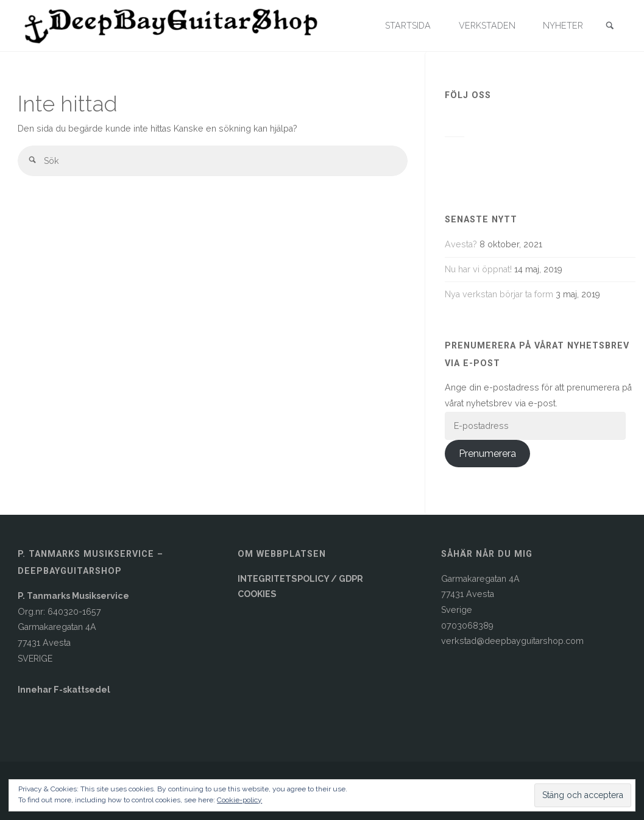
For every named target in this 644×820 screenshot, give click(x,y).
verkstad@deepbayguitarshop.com (512, 641)
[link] (610, 27)
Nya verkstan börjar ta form (499, 294)
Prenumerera (487, 454)
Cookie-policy (239, 800)
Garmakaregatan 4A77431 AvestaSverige (480, 594)
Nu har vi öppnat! (478, 269)
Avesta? (461, 244)
